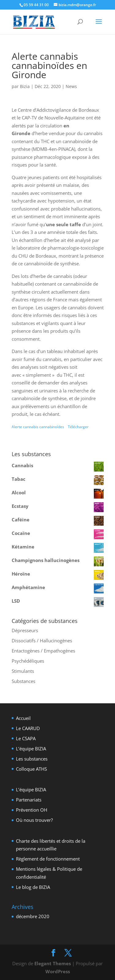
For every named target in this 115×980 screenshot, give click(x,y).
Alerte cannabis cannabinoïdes (38, 427)
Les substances (32, 759)
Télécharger (78, 427)
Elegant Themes (53, 963)
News (71, 86)
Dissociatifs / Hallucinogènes (42, 641)
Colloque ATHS (31, 769)
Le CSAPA (26, 738)
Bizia (25, 86)
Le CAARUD (28, 728)
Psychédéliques (28, 661)
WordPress (58, 971)
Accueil (23, 718)
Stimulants (23, 671)
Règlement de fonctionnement (48, 859)
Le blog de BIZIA (33, 887)
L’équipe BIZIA (31, 749)
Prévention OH (32, 810)
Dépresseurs (25, 630)
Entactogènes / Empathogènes (43, 651)
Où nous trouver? (34, 820)
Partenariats (29, 800)
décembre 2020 (33, 916)
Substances (23, 681)
